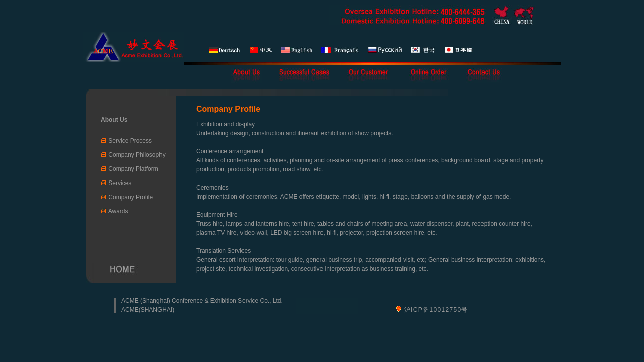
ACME (130, 310)
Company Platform (133, 169)
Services (120, 183)
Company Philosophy (137, 155)
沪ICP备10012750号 (436, 310)
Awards (118, 211)
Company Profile (131, 197)
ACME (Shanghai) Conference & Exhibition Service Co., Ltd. (202, 301)
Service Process (130, 141)
